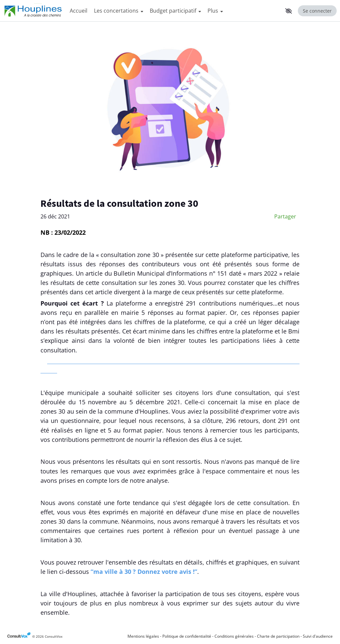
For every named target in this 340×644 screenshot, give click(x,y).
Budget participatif (175, 11)
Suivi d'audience (318, 636)
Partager (285, 216)
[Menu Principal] (174, 11)
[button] (289, 11)
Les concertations (119, 11)
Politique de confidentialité (187, 636)
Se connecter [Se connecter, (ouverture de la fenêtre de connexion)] (317, 11)
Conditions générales (234, 636)
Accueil (79, 11)
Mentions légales (143, 636)
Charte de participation (278, 636)
